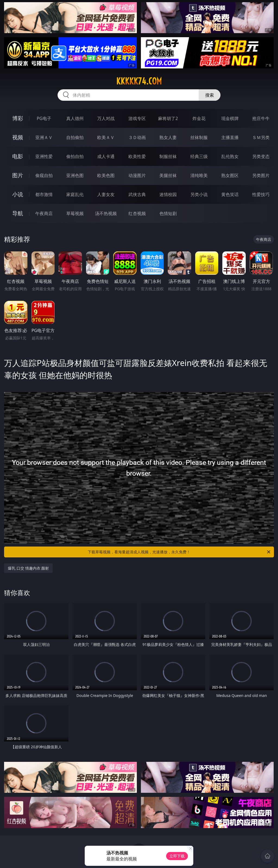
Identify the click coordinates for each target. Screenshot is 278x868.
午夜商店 (44, 213)
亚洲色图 (75, 175)
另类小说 (199, 194)
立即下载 (177, 856)
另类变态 (261, 156)
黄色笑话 (230, 194)
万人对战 (106, 118)
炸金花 (199, 118)
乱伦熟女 (230, 156)
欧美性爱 (137, 156)
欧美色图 (106, 175)
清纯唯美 (199, 175)
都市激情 (44, 194)
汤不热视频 (106, 213)
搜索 (210, 95)
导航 (18, 213)
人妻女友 (106, 194)
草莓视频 (75, 213)
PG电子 (44, 118)
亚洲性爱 (44, 156)
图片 (18, 175)
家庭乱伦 (75, 194)
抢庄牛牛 (261, 118)
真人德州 (75, 118)
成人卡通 (106, 156)
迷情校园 (168, 194)
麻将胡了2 (168, 118)
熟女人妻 (168, 137)
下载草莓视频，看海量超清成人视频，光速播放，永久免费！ (179, 552)
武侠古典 (137, 194)
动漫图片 (137, 175)
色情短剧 (168, 213)
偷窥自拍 (44, 175)
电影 (18, 156)
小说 (18, 194)
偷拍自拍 (75, 156)
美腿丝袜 (168, 175)
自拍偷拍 (75, 137)
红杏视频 (137, 213)
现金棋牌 (230, 118)
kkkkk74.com (139, 81)
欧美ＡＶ (106, 137)
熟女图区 (230, 175)
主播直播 (230, 137)
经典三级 (199, 156)
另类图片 (261, 175)
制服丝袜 (168, 156)
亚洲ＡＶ (44, 137)
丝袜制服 (199, 137)
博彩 (18, 118)
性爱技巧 (261, 194)
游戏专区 (137, 118)
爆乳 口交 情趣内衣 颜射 (28, 568)
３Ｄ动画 (137, 137)
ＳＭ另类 (261, 137)
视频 (18, 137)
